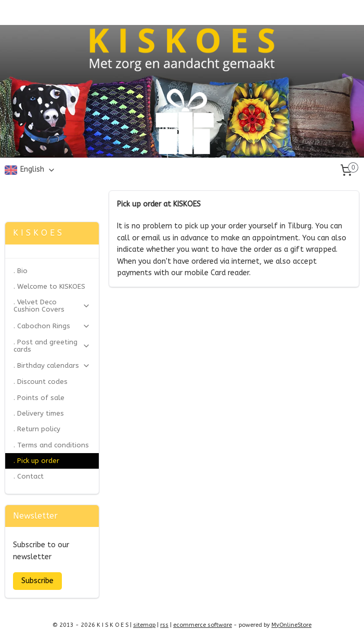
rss (164, 625)
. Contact (29, 476)
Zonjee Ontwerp (35, 196)
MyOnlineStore (291, 625)
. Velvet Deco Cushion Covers (52, 306)
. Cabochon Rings (52, 326)
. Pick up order (36, 461)
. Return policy (37, 429)
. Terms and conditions (51, 445)
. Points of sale (39, 398)
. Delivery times (39, 413)
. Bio (21, 271)
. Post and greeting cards (52, 346)
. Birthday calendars (52, 366)
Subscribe (37, 581)
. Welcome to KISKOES (49, 286)
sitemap (144, 625)
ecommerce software (203, 625)
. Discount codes (41, 382)
